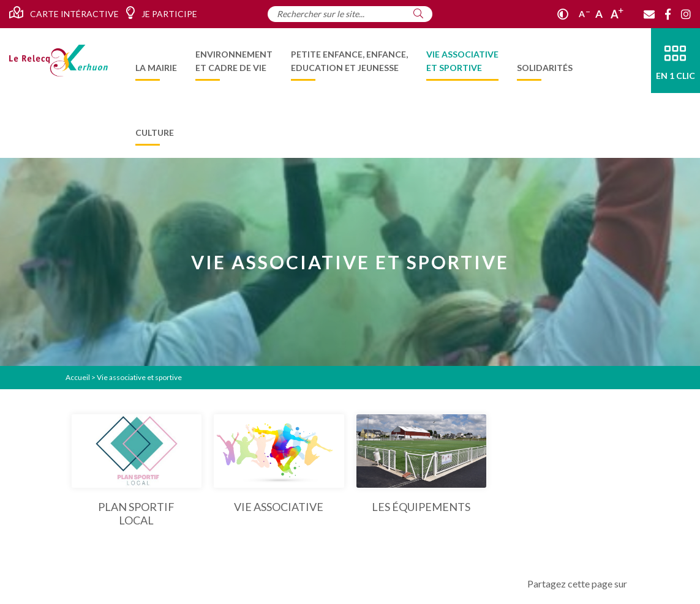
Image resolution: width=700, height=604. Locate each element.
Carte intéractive (64, 13)
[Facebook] (668, 14)
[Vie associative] (279, 464)
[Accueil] (58, 61)
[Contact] (649, 14)
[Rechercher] (418, 13)
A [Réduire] (584, 14)
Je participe (161, 13)
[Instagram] (686, 14)
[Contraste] (563, 14)
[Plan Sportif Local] (137, 471)
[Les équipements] (422, 464)
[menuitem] (156, 61)
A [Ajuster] (599, 14)
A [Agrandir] (617, 14)
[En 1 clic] (676, 61)
